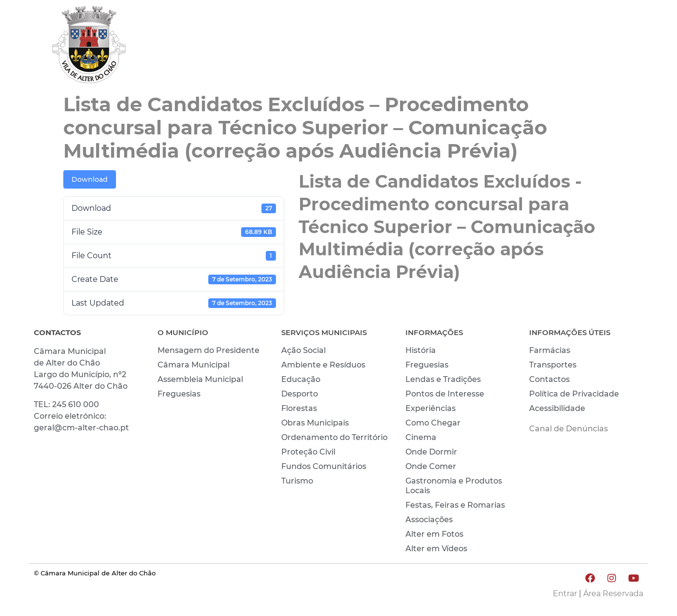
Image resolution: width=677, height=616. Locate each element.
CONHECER (552, 47)
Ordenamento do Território (334, 437)
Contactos (549, 379)
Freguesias (179, 394)
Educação (301, 379)
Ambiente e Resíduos (323, 365)
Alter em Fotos (434, 534)
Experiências (431, 408)
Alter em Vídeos (436, 549)
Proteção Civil (308, 452)
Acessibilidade (557, 408)
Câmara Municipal (194, 365)
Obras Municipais (315, 423)
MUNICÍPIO (433, 47)
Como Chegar (433, 423)
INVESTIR (618, 47)
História (421, 350)
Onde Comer (431, 466)
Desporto (300, 394)
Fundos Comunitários (324, 466)
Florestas (299, 408)
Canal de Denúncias (569, 429)
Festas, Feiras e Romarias (455, 505)
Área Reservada (613, 594)
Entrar (565, 594)
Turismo (297, 481)
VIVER (492, 47)
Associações (429, 520)
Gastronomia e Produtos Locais (454, 486)
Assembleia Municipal (200, 379)
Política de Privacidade (574, 394)
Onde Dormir (431, 452)
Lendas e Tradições (443, 379)
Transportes (553, 365)
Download (90, 179)
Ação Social (303, 350)
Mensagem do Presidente (209, 350)
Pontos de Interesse (445, 394)
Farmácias (550, 350)
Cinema (421, 437)
